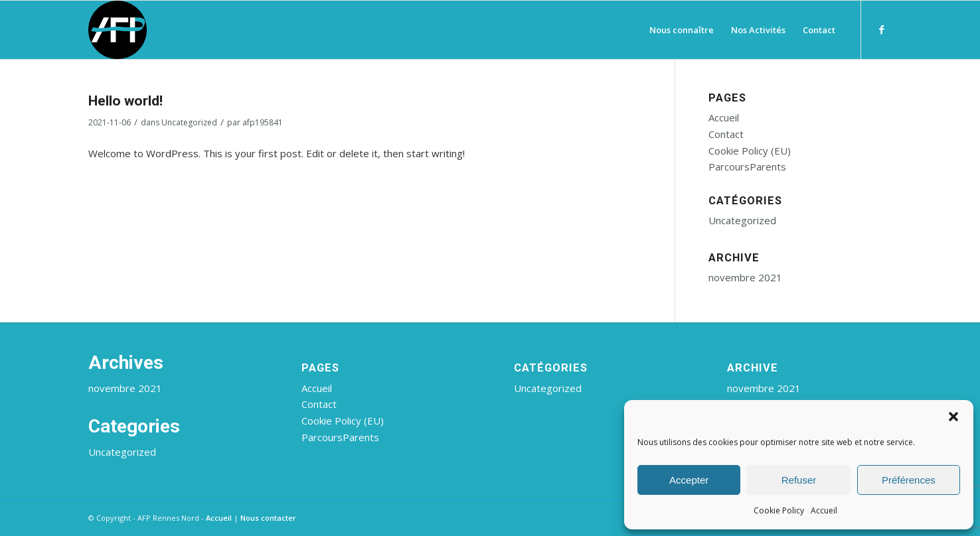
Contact (726, 134)
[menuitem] (682, 30)
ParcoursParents (747, 167)
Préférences (909, 480)
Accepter (689, 480)
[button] (953, 417)
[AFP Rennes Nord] (118, 30)
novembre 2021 (745, 277)
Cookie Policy (779, 510)
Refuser (799, 480)
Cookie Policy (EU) (750, 151)
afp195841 (263, 122)
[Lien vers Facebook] (882, 29)
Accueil (824, 510)
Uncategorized (189, 122)
